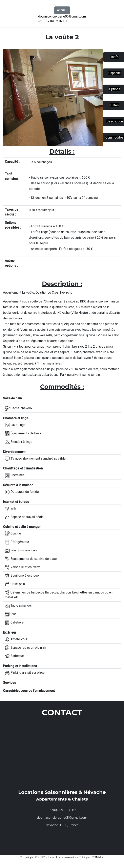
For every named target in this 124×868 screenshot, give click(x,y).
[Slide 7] (59, 140)
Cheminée (15, 475)
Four (10, 614)
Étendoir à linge (19, 442)
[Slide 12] (86, 140)
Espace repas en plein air (25, 648)
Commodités (115, 137)
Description (115, 121)
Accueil (62, 10)
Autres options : (11, 263)
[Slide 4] (42, 140)
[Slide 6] (53, 140)
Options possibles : (13, 225)
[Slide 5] (48, 140)
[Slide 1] (21, 140)
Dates (115, 105)
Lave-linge (15, 425)
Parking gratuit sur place (25, 673)
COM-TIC (98, 857)
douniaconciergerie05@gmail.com (62, 16)
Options (115, 89)
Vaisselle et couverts (23, 567)
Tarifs (115, 57)
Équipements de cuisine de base (31, 559)
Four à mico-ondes (21, 551)
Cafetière (14, 623)
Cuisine (13, 534)
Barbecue (14, 656)
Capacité (115, 73)
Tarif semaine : (12, 176)
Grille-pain (15, 584)
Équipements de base (23, 434)
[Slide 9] (69, 140)
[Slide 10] (75, 140)
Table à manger (18, 606)
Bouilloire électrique (22, 576)
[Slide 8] (64, 140)
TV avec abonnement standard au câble (35, 459)
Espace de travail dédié (24, 517)
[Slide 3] (37, 140)
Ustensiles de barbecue (25, 592)
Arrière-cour (16, 639)
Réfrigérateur (17, 542)
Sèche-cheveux (19, 408)
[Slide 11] (80, 140)
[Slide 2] (32, 140)
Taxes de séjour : (12, 212)
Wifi (10, 509)
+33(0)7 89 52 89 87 (53, 21)
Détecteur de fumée (22, 492)
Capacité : (12, 162)
